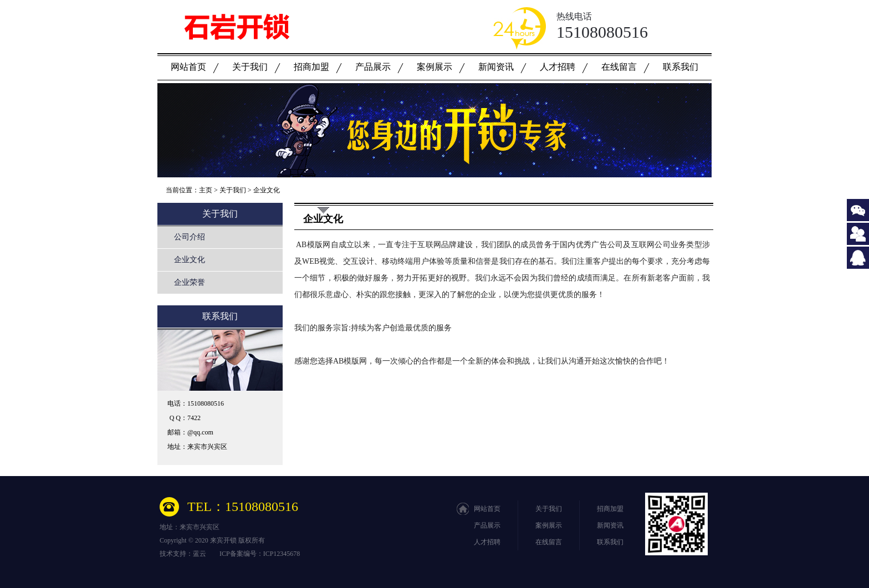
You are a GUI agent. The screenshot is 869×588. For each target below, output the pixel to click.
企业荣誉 (190, 282)
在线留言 (619, 67)
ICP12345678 (282, 554)
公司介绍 (190, 237)
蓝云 (200, 554)
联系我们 (681, 67)
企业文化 (267, 190)
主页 (206, 190)
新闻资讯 (496, 67)
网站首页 (188, 67)
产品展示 (373, 67)
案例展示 (434, 67)
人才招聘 (558, 67)
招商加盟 (311, 67)
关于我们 (250, 67)
